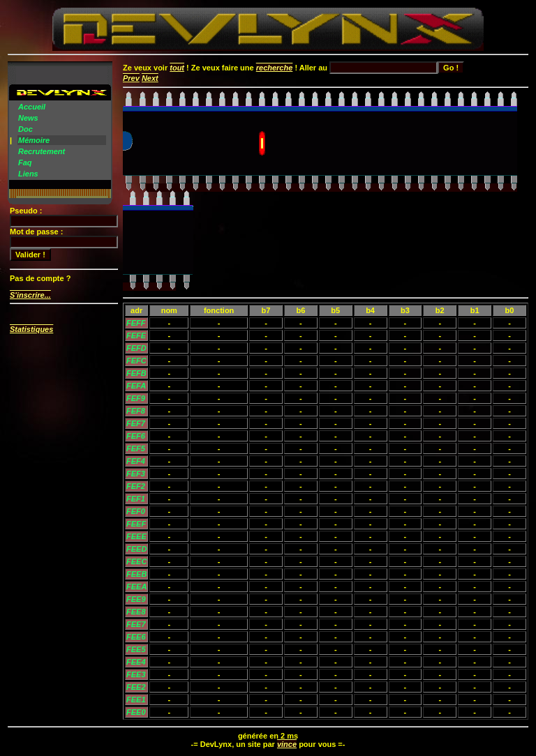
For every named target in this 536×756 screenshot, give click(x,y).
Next (150, 78)
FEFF (136, 323)
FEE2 (136, 687)
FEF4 (136, 461)
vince (287, 744)
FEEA (136, 587)
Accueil (32, 107)
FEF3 (136, 474)
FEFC (136, 361)
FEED (136, 549)
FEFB (136, 373)
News (28, 118)
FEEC (136, 561)
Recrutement (42, 151)
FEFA (136, 386)
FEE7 (136, 624)
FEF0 (136, 511)
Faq (25, 162)
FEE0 (136, 712)
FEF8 (136, 411)
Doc (25, 129)
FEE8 (136, 612)
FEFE (136, 335)
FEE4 (136, 662)
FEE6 (136, 637)
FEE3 (136, 674)
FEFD (136, 348)
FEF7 (136, 423)
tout (177, 68)
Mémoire (34, 140)
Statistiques (31, 329)
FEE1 (136, 700)
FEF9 (136, 398)
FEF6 (136, 436)
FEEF (136, 524)
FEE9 (136, 599)
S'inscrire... (30, 295)
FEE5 (136, 649)
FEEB (136, 574)
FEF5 (136, 448)
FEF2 (136, 486)
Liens (28, 174)
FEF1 (136, 499)
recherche (275, 68)
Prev (131, 78)
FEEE (136, 536)
